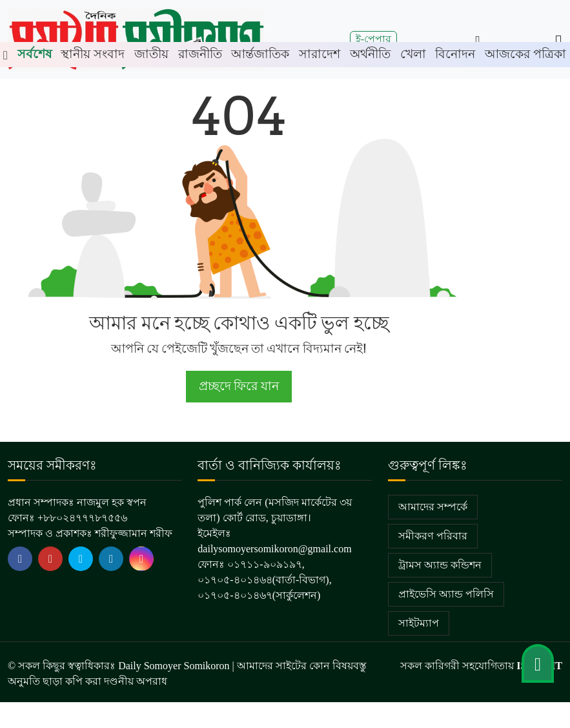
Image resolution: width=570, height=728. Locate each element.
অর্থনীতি (370, 54)
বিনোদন (455, 54)
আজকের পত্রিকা (525, 54)
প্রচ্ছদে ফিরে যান (239, 386)
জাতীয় (151, 54)
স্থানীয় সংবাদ (93, 54)
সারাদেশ (320, 54)
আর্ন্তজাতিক (260, 54)
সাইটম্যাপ (419, 623)
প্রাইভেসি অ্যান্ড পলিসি (446, 594)
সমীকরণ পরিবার (433, 536)
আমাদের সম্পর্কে (433, 507)
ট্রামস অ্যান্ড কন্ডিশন (440, 565)
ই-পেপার (373, 39)
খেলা (413, 54)
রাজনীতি (200, 54)
